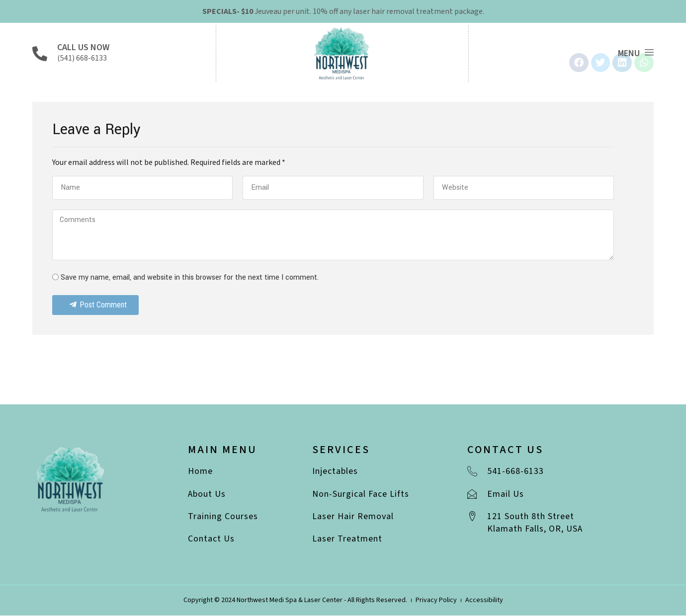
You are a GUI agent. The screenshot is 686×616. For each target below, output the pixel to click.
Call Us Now (83, 47)
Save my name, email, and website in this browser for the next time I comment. (190, 278)
